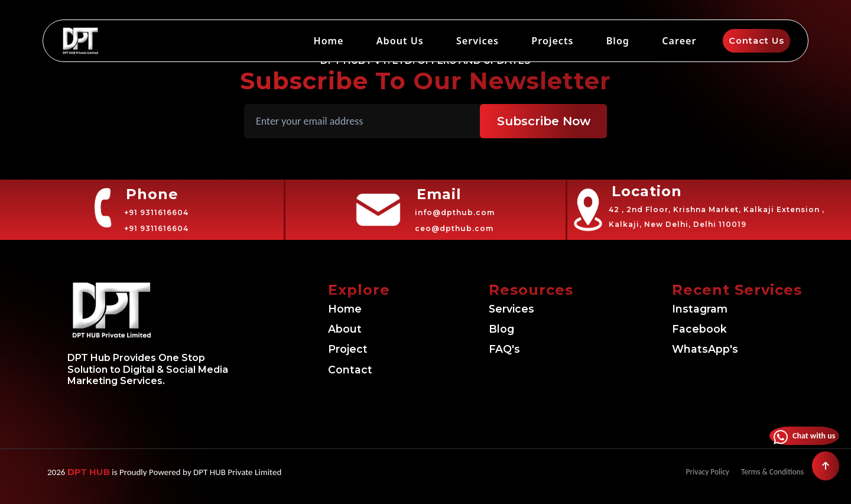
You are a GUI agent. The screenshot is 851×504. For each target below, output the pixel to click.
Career (680, 41)
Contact (353, 370)
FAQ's (506, 349)
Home (332, 41)
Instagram (704, 309)
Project (350, 349)
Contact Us (754, 40)
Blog (620, 41)
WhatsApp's (710, 349)
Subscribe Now (544, 121)
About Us (403, 41)
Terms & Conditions (769, 472)
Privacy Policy (697, 472)
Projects (556, 41)
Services (481, 41)
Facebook (703, 329)
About (347, 329)
